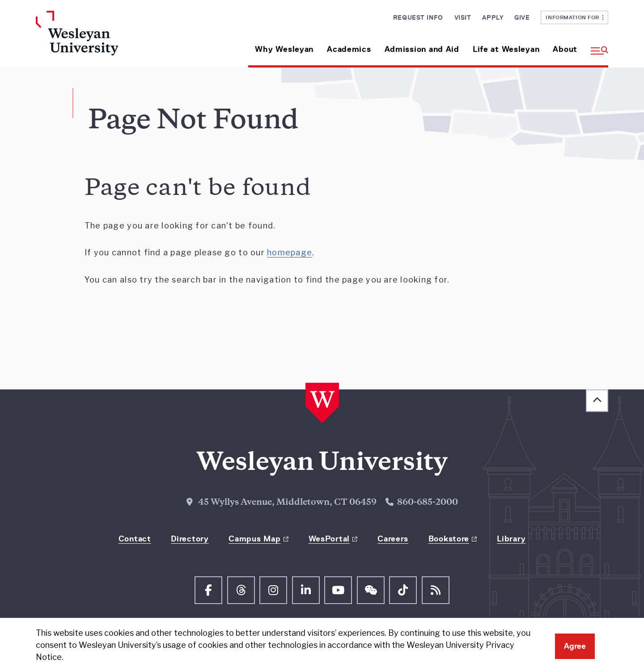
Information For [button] (574, 17)
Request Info (418, 17)
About (565, 49)
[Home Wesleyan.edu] (103, 39)
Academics (349, 49)
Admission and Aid (422, 49)
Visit (463, 17)
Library (511, 539)
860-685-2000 (428, 503)
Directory (190, 539)
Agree (575, 646)
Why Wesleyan (284, 49)
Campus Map (254, 539)
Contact (135, 539)
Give (522, 17)
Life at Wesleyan (506, 49)
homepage (290, 252)
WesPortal (329, 539)
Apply (493, 17)
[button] (596, 46)
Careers (393, 539)
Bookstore (449, 539)
